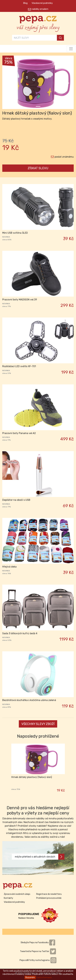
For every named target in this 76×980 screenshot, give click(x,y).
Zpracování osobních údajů (17, 894)
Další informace (44, 977)
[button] (8, 83)
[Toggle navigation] (71, 49)
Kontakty (8, 898)
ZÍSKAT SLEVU (38, 168)
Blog (25, 3)
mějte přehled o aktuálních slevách (40, 857)
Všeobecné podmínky (42, 3)
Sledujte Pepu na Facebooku (38, 943)
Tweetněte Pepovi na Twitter (38, 951)
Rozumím (30, 977)
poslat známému (64, 157)
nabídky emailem (40, 9)
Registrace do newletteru (49, 894)
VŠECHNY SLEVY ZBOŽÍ (38, 724)
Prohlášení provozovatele (49, 898)
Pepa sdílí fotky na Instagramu (38, 960)
